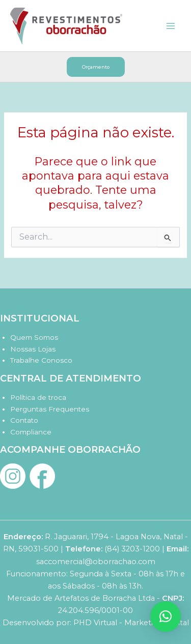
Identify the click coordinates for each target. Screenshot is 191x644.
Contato (24, 420)
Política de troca (38, 397)
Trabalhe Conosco (41, 360)
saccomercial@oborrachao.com (96, 562)
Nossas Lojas (33, 349)
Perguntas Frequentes (50, 409)
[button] (96, 67)
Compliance (31, 432)
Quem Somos (34, 337)
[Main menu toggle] (171, 25)
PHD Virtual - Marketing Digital (131, 623)
